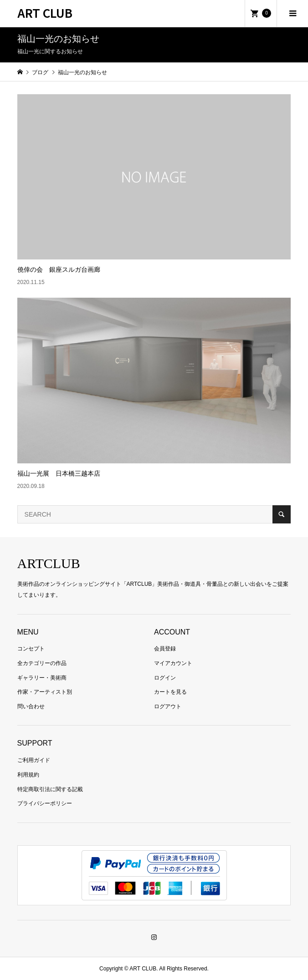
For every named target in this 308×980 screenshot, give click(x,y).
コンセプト (31, 649)
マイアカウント (173, 663)
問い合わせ (31, 706)
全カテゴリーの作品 (42, 663)
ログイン (165, 678)
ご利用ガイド (34, 760)
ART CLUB (45, 13)
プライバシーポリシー (45, 803)
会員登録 (165, 649)
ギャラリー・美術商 (42, 678)
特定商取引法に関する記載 (50, 789)
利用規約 (28, 775)
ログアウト (168, 706)
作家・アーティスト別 (45, 692)
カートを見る (170, 692)
